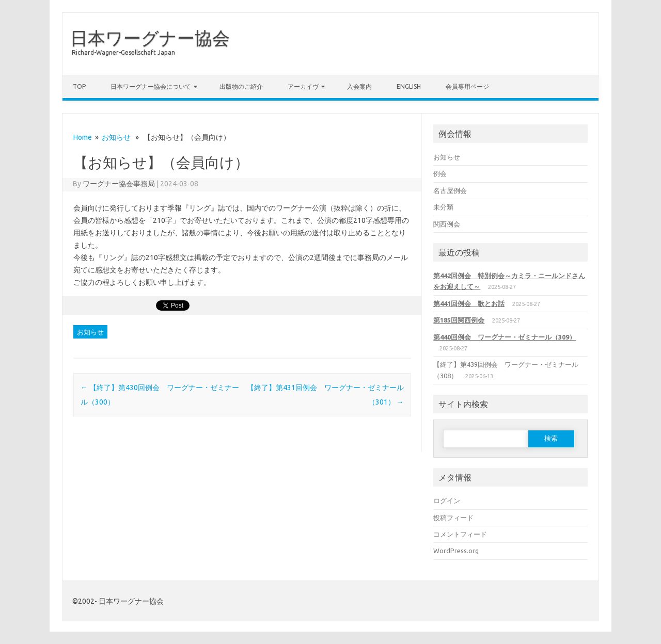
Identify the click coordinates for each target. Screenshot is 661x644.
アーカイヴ (303, 86)
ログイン (447, 501)
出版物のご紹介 (241, 86)
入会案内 (359, 86)
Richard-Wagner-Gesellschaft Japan (123, 52)
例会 (440, 173)
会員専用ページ (467, 86)
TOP (79, 86)
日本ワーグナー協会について (151, 86)
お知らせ (116, 137)
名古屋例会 (450, 190)
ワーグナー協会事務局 (119, 184)
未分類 (443, 207)
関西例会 (447, 224)
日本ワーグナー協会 (150, 38)
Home (83, 137)
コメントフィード (460, 534)
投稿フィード (453, 518)
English (409, 86)
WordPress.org (456, 551)
